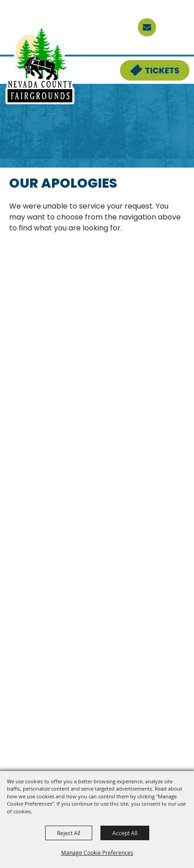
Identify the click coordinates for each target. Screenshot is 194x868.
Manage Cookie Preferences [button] (97, 853)
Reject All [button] (69, 833)
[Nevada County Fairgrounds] (40, 66)
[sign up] (147, 27)
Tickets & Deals (149, 66)
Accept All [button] (125, 833)
